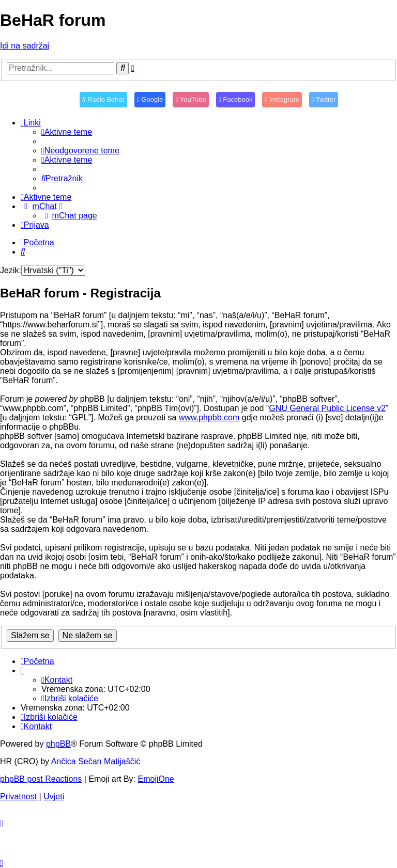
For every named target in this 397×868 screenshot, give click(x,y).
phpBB (58, 744)
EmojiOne (156, 779)
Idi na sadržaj (25, 46)
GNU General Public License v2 (327, 408)
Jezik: (11, 270)
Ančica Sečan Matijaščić (96, 761)
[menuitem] (67, 132)
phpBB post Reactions (41, 779)
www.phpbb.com (209, 417)
